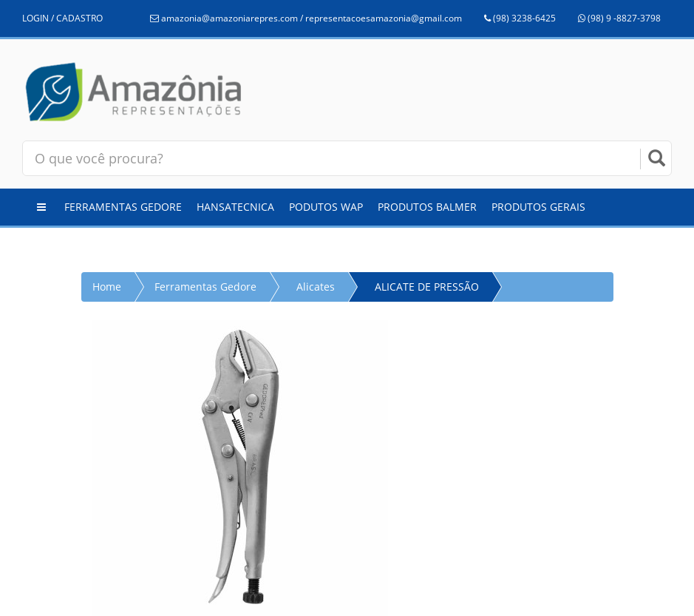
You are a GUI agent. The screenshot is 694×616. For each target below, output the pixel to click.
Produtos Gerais (538, 207)
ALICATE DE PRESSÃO (427, 287)
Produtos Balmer (427, 207)
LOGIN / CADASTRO (62, 18)
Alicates (316, 287)
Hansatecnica (235, 207)
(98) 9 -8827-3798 (619, 18)
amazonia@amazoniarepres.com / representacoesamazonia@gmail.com (306, 18)
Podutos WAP (326, 207)
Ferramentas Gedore (123, 207)
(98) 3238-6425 (520, 18)
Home (107, 287)
